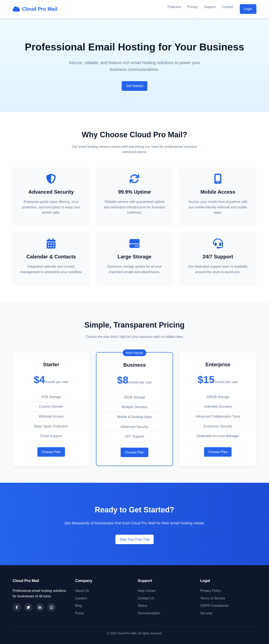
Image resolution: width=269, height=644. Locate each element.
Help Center (147, 591)
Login (248, 9)
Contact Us (146, 598)
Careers (81, 598)
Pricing (192, 7)
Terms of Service (213, 598)
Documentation (149, 613)
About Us (82, 591)
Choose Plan (51, 452)
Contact (228, 7)
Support (210, 7)
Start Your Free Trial (134, 539)
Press (80, 613)
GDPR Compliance (214, 606)
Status (142, 606)
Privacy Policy (211, 591)
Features (174, 7)
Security (206, 613)
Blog (79, 606)
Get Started (134, 86)
